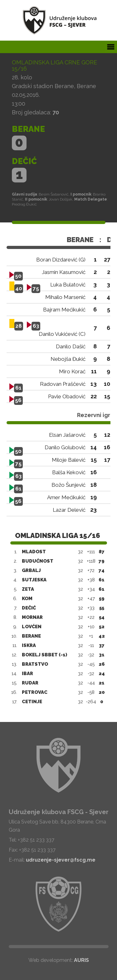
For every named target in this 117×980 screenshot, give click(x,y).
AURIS (81, 960)
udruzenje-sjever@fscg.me (61, 860)
